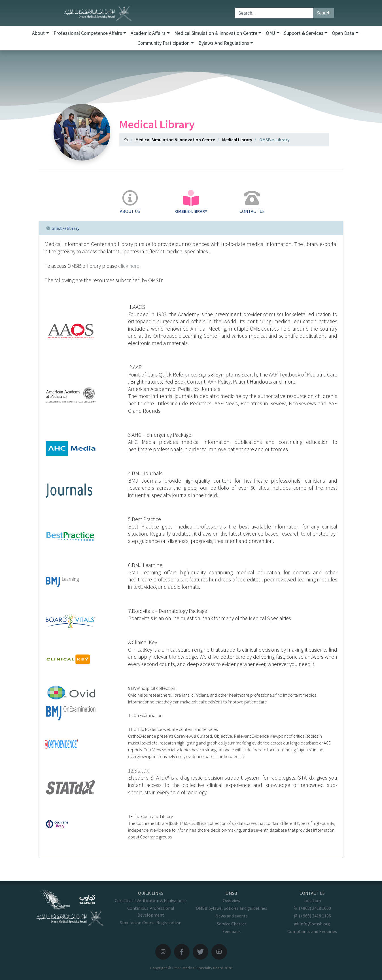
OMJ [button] (270, 33)
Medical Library (237, 140)
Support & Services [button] (304, 33)
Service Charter (232, 924)
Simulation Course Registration (151, 923)
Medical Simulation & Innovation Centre (175, 140)
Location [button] (312, 900)
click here (129, 266)
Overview (232, 900)
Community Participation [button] (164, 43)
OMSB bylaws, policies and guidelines (232, 908)
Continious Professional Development (151, 911)
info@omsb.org (312, 924)
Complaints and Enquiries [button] (312, 931)
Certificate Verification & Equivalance (151, 900)
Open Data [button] (343, 33)
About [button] (38, 33)
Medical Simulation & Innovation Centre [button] (216, 33)
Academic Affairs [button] (148, 33)
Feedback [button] (232, 931)
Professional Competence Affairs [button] (88, 33)
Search (323, 13)
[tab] (130, 202)
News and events (232, 916)
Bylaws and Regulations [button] (224, 43)
